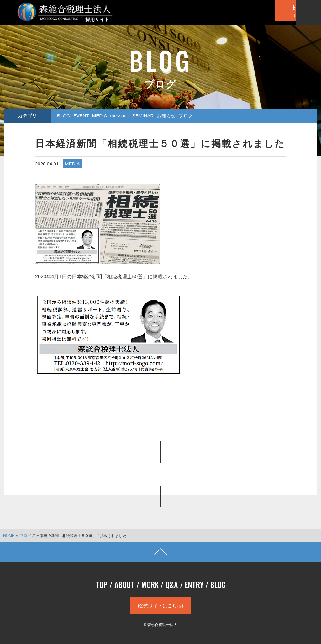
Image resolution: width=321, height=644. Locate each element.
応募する (257, 12)
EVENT (81, 116)
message (120, 116)
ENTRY (194, 584)
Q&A (172, 584)
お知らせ (166, 116)
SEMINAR (143, 116)
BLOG (64, 116)
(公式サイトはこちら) (161, 606)
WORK (150, 584)
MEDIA (100, 116)
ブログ (186, 116)
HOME (9, 536)
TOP (102, 584)
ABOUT (124, 584)
